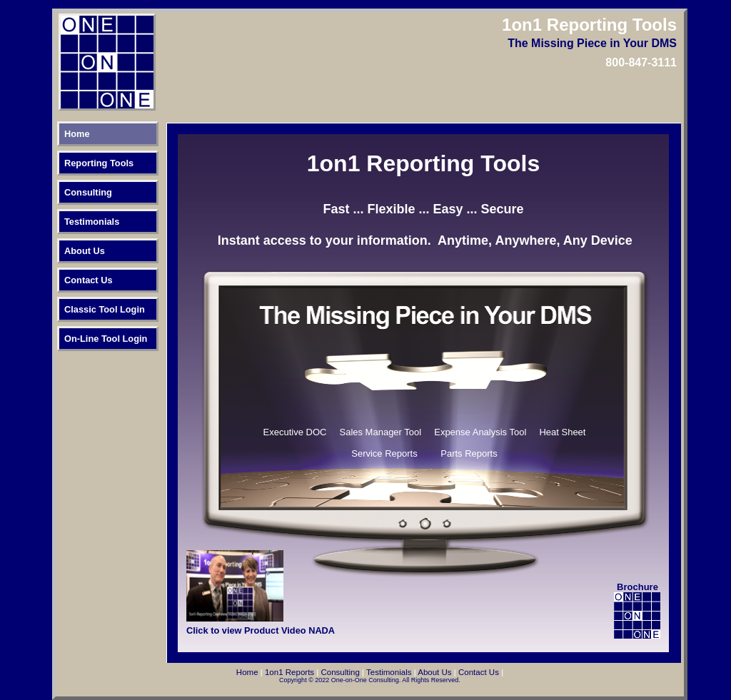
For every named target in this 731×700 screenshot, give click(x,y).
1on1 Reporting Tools (424, 163)
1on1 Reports (289, 672)
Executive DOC (295, 432)
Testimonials (92, 222)
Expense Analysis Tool (480, 432)
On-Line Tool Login (106, 339)
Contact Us (89, 280)
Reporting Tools (99, 163)
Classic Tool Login (105, 309)
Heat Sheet (562, 432)
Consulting (88, 192)
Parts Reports (469, 453)
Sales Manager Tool (381, 432)
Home (77, 134)
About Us (85, 251)
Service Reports (384, 453)
